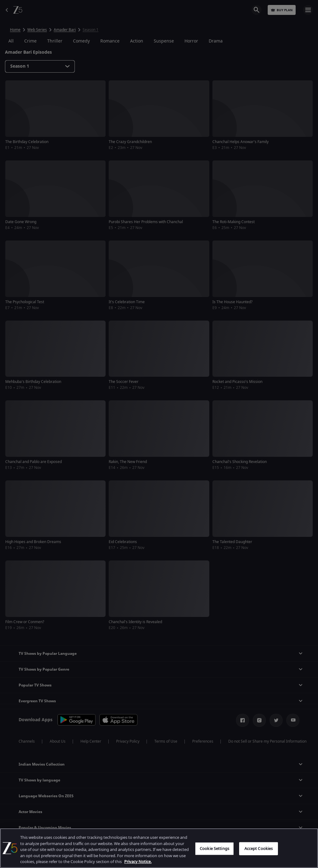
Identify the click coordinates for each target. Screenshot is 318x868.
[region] (159, 848)
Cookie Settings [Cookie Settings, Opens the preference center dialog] (214, 849)
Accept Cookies (259, 849)
